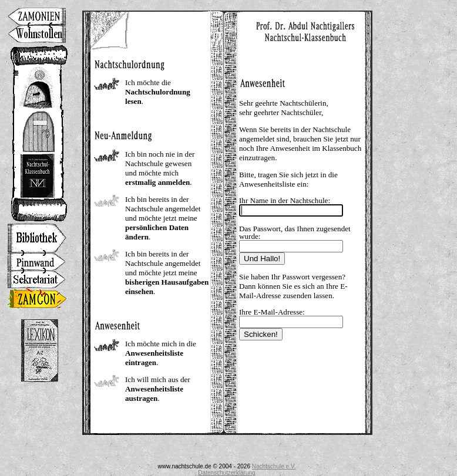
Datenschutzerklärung (226, 473)
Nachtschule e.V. (274, 466)
